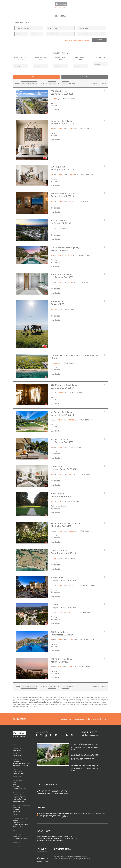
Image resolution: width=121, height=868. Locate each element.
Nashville (63, 790)
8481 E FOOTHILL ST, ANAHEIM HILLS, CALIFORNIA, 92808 (87, 757)
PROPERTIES (17, 748)
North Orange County (19, 801)
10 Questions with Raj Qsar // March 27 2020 (50, 840)
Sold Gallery (16, 752)
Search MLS (16, 762)
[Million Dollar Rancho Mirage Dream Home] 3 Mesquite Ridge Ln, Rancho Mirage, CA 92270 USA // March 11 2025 (71, 813)
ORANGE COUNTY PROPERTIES (18, 793)
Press (14, 783)
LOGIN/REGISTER (105, 5)
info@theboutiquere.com (91, 735)
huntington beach (95, 719)
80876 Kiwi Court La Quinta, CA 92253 (61, 222)
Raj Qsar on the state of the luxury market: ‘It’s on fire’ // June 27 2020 (57, 838)
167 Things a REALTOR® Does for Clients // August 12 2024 (54, 836)
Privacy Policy (68, 859)
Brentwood (16, 809)
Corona (66, 794)
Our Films (15, 821)
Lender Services (17, 777)
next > (104, 83)
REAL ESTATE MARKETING (37, 5)
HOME (15, 744)
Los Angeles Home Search (20, 765)
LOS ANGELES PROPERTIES (21, 806)
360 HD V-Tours (17, 826)
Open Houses (17, 754)
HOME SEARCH (23, 5)
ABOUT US (73, 5)
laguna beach (80, 719)
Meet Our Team (17, 771)
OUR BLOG (49, 5)
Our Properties (17, 750)
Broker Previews (18, 756)
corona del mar (65, 719)
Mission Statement (18, 773)
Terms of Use (76, 859)
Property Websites (18, 823)
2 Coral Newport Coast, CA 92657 (63, 606)
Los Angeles (16, 811)
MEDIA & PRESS (83, 5)
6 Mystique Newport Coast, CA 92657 (63, 468)
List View (36, 77)
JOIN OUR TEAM (94, 5)
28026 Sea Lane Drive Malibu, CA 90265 (62, 660)
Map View (85, 77)
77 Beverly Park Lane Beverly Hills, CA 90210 (62, 414)
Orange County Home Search (21, 763)
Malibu (15, 813)
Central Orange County (19, 800)
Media (14, 785)
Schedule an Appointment (20, 838)
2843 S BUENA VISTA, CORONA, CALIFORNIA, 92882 (87, 768)
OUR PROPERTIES (12, 5)
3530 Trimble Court (53, 790)
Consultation (16, 786)
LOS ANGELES (101, 58)
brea (107, 719)
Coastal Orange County (19, 796)
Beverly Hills (16, 807)
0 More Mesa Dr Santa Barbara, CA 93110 (63, 552)
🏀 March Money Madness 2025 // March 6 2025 (51, 815)
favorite (105, 91)
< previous (95, 83)
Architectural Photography (20, 824)
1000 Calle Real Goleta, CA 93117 (59, 303)
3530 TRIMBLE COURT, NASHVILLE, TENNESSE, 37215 (87, 747)
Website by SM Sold (85, 859)
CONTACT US (17, 835)
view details (55, 110)
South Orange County (19, 798)
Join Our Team (17, 836)
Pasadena (15, 815)
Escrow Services (18, 775)
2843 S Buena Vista (56, 794)
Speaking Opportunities (19, 788)
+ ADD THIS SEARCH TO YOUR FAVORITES (76, 40)
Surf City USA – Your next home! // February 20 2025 (52, 817)
